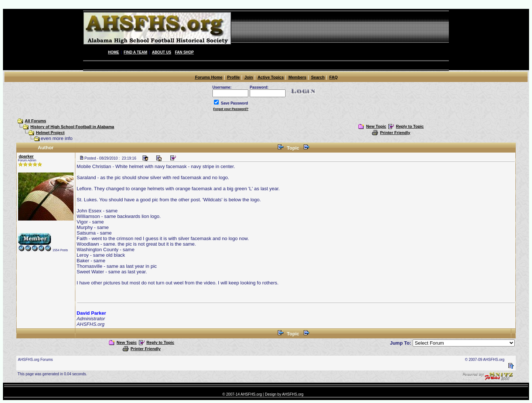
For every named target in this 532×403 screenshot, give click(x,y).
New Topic (376, 126)
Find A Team (136, 52)
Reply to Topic (410, 126)
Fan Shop (184, 52)
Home (113, 52)
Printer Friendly (395, 133)
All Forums (35, 121)
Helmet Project (50, 133)
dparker (26, 156)
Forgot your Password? (231, 109)
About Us (161, 52)
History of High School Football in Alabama (72, 127)
